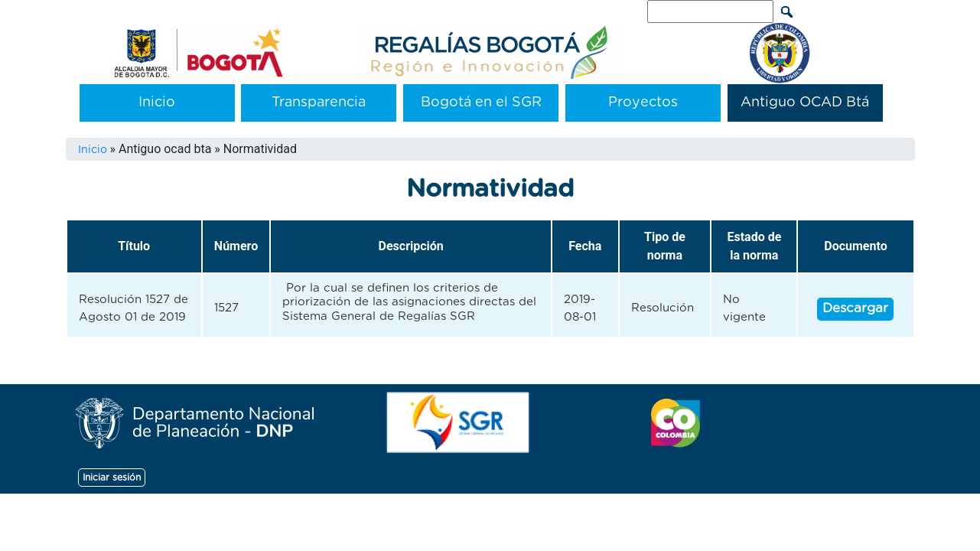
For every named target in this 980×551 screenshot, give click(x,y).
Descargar (855, 308)
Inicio (157, 103)
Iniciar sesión (112, 478)
